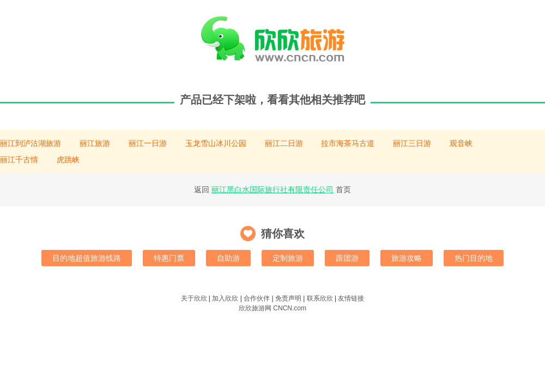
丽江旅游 (95, 143)
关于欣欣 (194, 298)
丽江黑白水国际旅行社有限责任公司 (272, 189)
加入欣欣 (225, 298)
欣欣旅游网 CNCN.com (272, 308)
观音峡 (461, 143)
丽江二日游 (284, 143)
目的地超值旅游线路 (87, 258)
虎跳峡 (68, 160)
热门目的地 (474, 258)
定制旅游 (288, 258)
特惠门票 (169, 258)
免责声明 (288, 298)
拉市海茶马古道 (348, 143)
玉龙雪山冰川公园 (216, 143)
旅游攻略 (407, 258)
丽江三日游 (412, 143)
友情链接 (351, 298)
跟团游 (347, 258)
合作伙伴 (257, 298)
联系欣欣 (320, 298)
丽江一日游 (148, 143)
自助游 (228, 258)
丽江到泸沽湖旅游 (31, 143)
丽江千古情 (19, 160)
